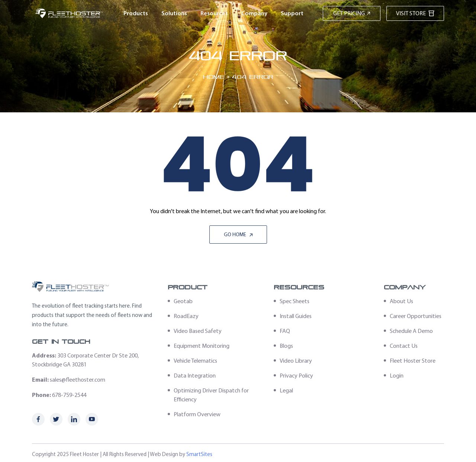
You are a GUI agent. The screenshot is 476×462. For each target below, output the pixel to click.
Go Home (238, 235)
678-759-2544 (69, 395)
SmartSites (199, 454)
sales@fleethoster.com (78, 380)
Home (214, 77)
